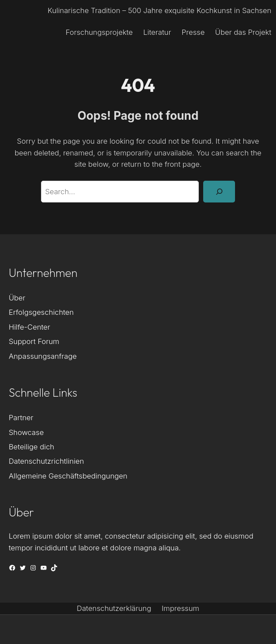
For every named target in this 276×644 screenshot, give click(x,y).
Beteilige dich (31, 447)
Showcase (26, 432)
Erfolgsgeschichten (41, 312)
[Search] (219, 192)
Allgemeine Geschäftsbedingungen (68, 476)
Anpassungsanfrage (43, 356)
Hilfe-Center (29, 327)
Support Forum (34, 341)
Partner (21, 418)
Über (17, 298)
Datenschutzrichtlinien (46, 461)
